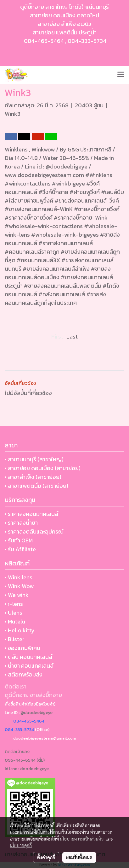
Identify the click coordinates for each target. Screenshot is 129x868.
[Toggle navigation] (121, 75)
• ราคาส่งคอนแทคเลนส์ (31, 514)
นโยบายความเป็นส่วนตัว (82, 839)
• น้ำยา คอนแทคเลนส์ (29, 666)
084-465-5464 (44, 41)
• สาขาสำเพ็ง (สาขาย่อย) (33, 477)
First (57, 337)
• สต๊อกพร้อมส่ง (24, 674)
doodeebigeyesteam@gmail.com (45, 738)
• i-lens (14, 604)
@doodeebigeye (36, 713)
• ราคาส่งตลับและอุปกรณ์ (34, 531)
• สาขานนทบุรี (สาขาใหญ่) (34, 459)
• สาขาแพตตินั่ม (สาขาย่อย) (36, 486)
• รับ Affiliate (20, 549)
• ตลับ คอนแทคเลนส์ (28, 657)
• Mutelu (15, 621)
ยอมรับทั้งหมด (79, 857)
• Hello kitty (20, 630)
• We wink (17, 595)
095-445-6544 (20, 760)
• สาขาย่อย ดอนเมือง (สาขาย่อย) (43, 468)
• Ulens (14, 613)
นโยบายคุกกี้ (21, 845)
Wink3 (13, 114)
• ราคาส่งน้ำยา (21, 523)
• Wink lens (19, 577)
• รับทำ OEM (19, 540)
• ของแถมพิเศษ (22, 648)
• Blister (15, 639)
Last (72, 337)
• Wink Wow (19, 586)
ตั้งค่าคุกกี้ (46, 857)
